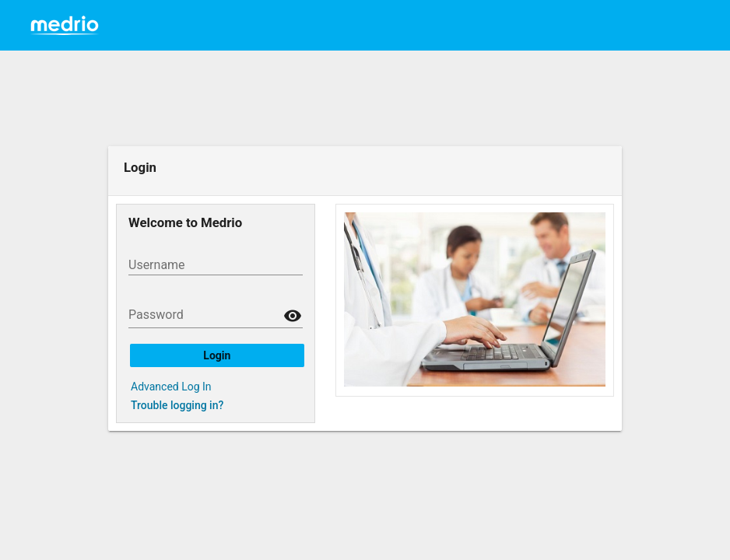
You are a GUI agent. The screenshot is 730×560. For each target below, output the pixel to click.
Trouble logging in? (177, 405)
